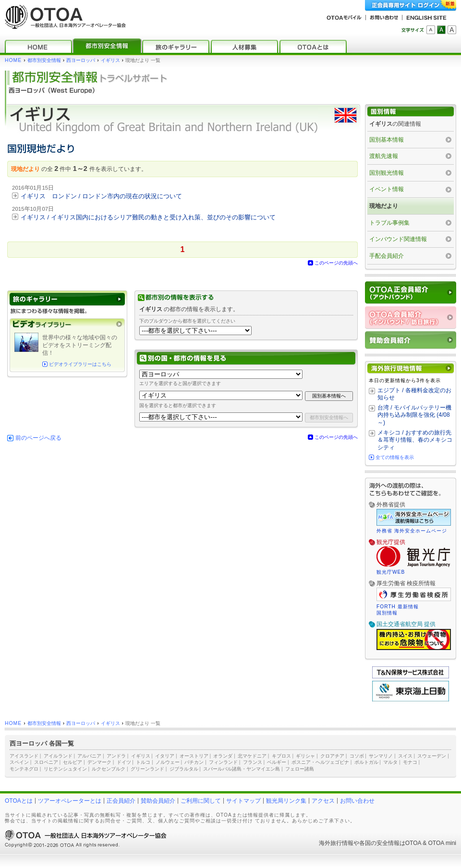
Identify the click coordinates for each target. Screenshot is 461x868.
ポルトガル (366, 762)
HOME (13, 60)
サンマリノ (381, 756)
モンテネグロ (24, 769)
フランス (253, 762)
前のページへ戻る (38, 438)
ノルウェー (168, 762)
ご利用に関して (201, 801)
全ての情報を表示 (395, 457)
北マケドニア (252, 756)
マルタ (390, 762)
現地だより (384, 206)
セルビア (73, 762)
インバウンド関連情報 (398, 239)
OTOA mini (442, 843)
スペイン (19, 762)
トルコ (143, 762)
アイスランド (24, 756)
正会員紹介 (121, 801)
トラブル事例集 (389, 223)
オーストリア (194, 756)
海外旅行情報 (336, 843)
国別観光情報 (387, 173)
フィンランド (223, 762)
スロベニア (46, 762)
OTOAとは (19, 801)
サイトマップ (243, 801)
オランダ (223, 756)
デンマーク (99, 762)
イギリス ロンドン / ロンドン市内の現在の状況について (101, 196)
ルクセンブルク (109, 769)
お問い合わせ (357, 801)
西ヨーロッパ (81, 60)
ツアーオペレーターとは (70, 801)
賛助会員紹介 (158, 801)
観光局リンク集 (286, 801)
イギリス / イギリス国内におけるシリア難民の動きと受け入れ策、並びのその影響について (148, 217)
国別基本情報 (387, 140)
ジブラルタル (184, 769)
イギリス (110, 60)
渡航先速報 (384, 156)
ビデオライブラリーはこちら (80, 364)
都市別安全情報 (44, 60)
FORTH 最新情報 (398, 607)
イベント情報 (387, 189)
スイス (405, 756)
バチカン (194, 762)
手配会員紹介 (387, 256)
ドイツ (124, 762)
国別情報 (387, 613)
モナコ (410, 762)
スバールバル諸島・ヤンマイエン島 (242, 769)
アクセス (323, 801)
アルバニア (89, 756)
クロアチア (332, 756)
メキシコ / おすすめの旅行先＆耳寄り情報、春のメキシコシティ (415, 440)
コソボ (357, 756)
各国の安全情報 (379, 843)
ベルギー (277, 762)
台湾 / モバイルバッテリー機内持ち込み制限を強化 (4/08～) (414, 415)
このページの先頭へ (336, 263)
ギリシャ (305, 756)
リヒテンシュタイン (65, 769)
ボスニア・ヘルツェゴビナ (320, 762)
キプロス (281, 756)
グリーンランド (147, 769)
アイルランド (58, 756)
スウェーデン (432, 756)
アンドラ (116, 756)
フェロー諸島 (300, 769)
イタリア (165, 756)
